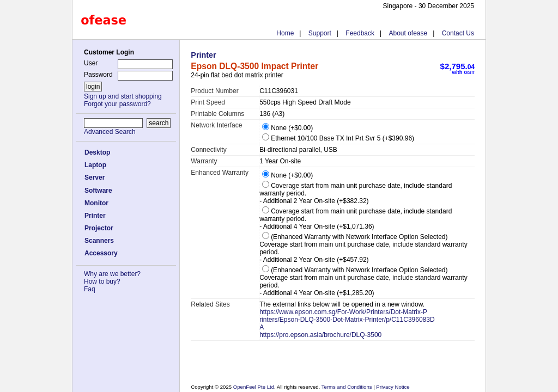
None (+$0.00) (287, 128)
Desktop (97, 152)
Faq (90, 289)
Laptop (95, 165)
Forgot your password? (117, 104)
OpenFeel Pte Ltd (254, 387)
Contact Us (458, 33)
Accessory (101, 253)
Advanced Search (110, 132)
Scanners (99, 241)
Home (285, 33)
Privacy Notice (392, 387)
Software (98, 191)
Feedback (360, 33)
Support (320, 33)
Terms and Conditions (347, 387)
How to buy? (102, 281)
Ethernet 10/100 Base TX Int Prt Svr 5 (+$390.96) (338, 138)
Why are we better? (112, 274)
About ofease (408, 33)
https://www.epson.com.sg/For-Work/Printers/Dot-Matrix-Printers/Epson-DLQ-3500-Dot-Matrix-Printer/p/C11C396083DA (347, 320)
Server (95, 177)
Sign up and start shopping (123, 96)
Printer (95, 216)
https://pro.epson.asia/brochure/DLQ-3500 (320, 335)
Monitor (96, 203)
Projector (99, 228)
